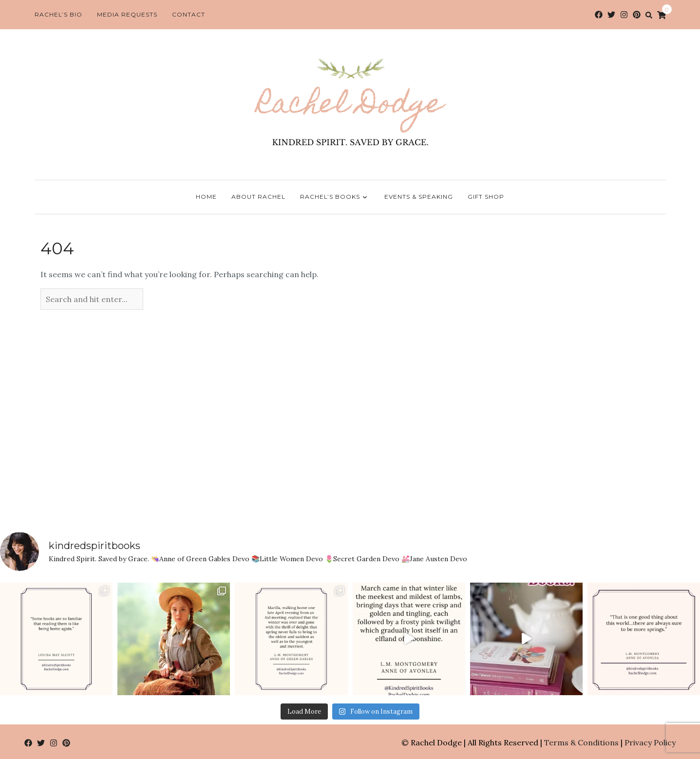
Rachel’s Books (335, 197)
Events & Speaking (419, 197)
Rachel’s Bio (58, 14)
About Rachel (258, 197)
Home (206, 197)
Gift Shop (486, 197)
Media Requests (127, 14)
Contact (189, 14)
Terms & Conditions (581, 742)
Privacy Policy (650, 742)
